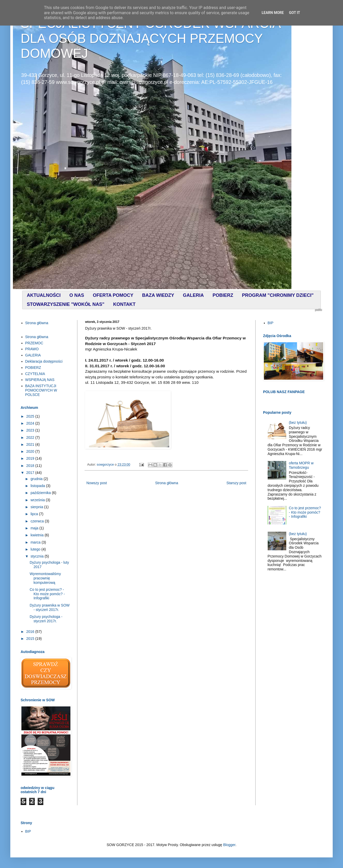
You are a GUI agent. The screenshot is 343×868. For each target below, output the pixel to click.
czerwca (38, 521)
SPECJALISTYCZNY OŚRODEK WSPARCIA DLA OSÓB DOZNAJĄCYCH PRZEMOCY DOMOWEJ (150, 38)
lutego (36, 549)
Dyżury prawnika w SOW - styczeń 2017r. (50, 607)
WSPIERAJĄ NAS (40, 380)
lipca (35, 514)
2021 (31, 444)
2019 (31, 458)
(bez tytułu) (298, 423)
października (41, 493)
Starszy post (236, 483)
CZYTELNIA (35, 374)
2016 (31, 632)
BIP (271, 323)
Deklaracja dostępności (44, 361)
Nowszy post (97, 483)
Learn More (273, 13)
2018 (31, 466)
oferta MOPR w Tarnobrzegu (301, 465)
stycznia (37, 556)
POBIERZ (33, 368)
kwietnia (37, 535)
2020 (31, 451)
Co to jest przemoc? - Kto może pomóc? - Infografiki (47, 594)
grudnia (37, 479)
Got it (294, 13)
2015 (31, 639)
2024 (31, 423)
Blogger (229, 845)
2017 (31, 473)
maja (35, 528)
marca (36, 542)
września (38, 500)
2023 (31, 430)
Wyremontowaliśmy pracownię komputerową (45, 578)
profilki (319, 310)
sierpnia (37, 507)
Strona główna (167, 483)
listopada (38, 486)
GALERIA (33, 355)
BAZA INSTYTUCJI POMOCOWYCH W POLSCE (41, 390)
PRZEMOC (34, 343)
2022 (31, 437)
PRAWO (32, 349)
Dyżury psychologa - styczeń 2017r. (46, 619)
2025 (31, 416)
